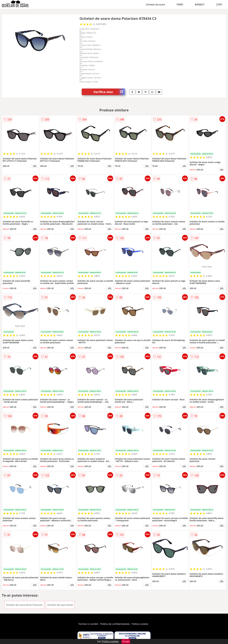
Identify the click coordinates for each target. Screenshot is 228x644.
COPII (219, 5)
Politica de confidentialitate (115, 624)
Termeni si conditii (88, 624)
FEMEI (180, 5)
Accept (126, 641)
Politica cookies (140, 624)
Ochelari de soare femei (60, 605)
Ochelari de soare (155, 5)
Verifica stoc (109, 92)
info (35, 166)
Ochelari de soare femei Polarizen (24, 605)
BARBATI (200, 5)
